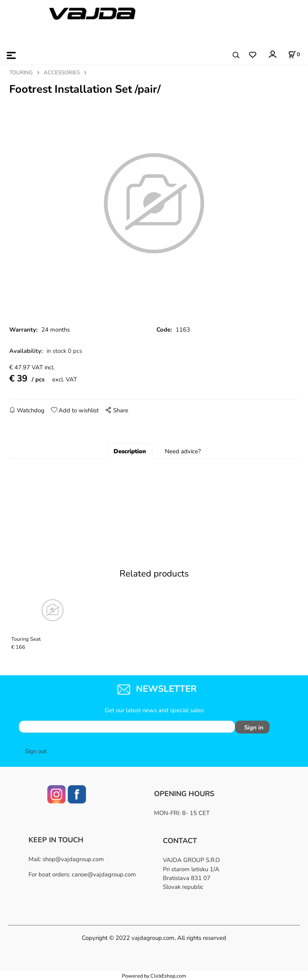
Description (130, 451)
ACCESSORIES (62, 73)
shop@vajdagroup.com (73, 859)
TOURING (21, 73)
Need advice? (183, 451)
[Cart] (294, 55)
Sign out (36, 751)
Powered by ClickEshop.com (154, 976)
